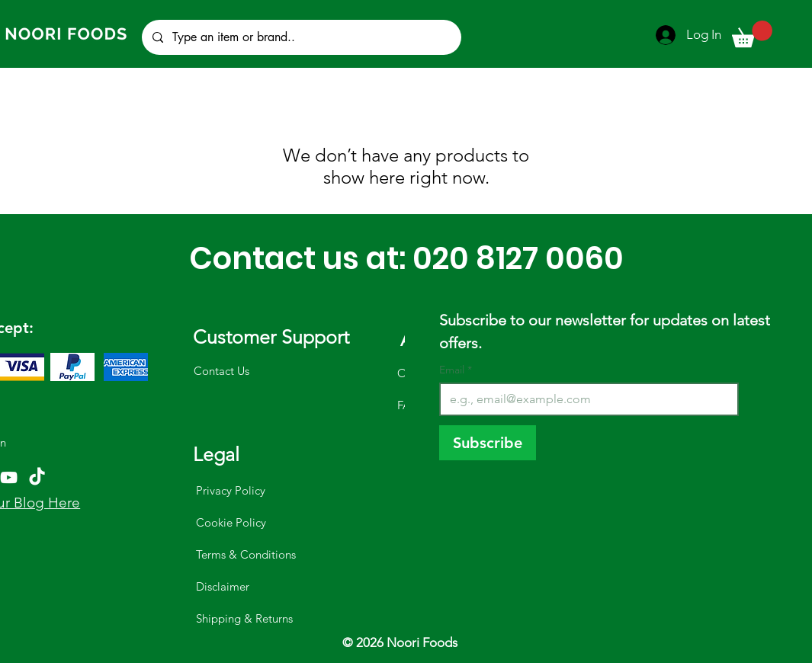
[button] (752, 34)
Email (456, 370)
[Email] (584, 399)
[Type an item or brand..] (301, 37)
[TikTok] (37, 477)
